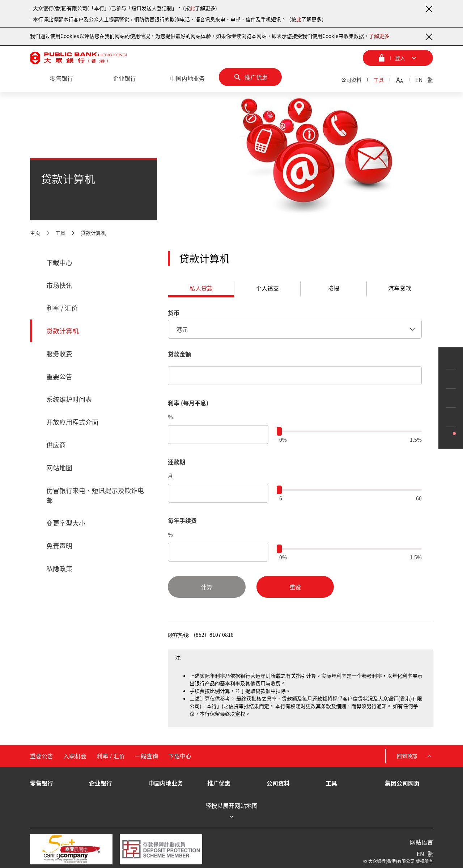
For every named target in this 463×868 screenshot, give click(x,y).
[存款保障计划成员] (161, 849)
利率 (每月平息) (188, 403)
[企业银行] (124, 79)
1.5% (416, 440)
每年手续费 (182, 520)
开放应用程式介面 (72, 422)
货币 (174, 313)
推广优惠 (219, 783)
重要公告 (59, 376)
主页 (35, 233)
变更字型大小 (66, 523)
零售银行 (42, 783)
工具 (379, 80)
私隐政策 (59, 569)
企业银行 (101, 783)
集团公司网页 (402, 783)
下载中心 (59, 262)
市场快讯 (59, 285)
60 (419, 498)
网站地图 (59, 468)
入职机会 (75, 756)
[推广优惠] (250, 77)
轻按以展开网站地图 (231, 811)
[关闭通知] (429, 9)
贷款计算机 (93, 233)
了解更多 (379, 36)
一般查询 (146, 756)
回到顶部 (415, 756)
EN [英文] (419, 80)
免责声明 (59, 546)
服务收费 (59, 354)
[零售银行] (61, 79)
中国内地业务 (166, 783)
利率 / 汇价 (62, 308)
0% (283, 440)
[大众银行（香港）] (78, 58)
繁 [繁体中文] (430, 80)
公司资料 (351, 80)
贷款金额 (179, 354)
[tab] (201, 289)
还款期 (177, 462)
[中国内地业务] (187, 79)
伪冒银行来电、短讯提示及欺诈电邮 (95, 495)
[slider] (279, 431)
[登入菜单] (398, 58)
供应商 (56, 445)
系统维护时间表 (69, 399)
